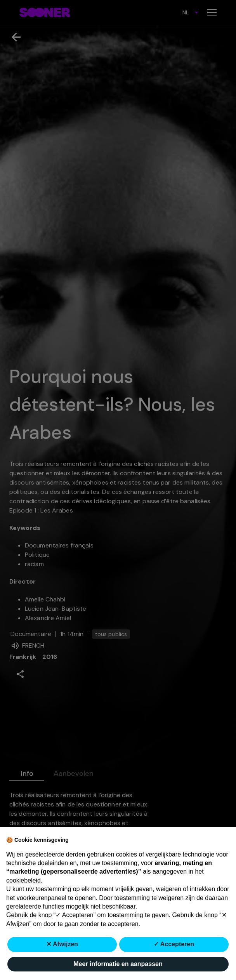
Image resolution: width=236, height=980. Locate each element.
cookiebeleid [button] (23, 880)
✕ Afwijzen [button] (62, 944)
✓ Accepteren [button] (174, 944)
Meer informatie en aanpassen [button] (118, 964)
